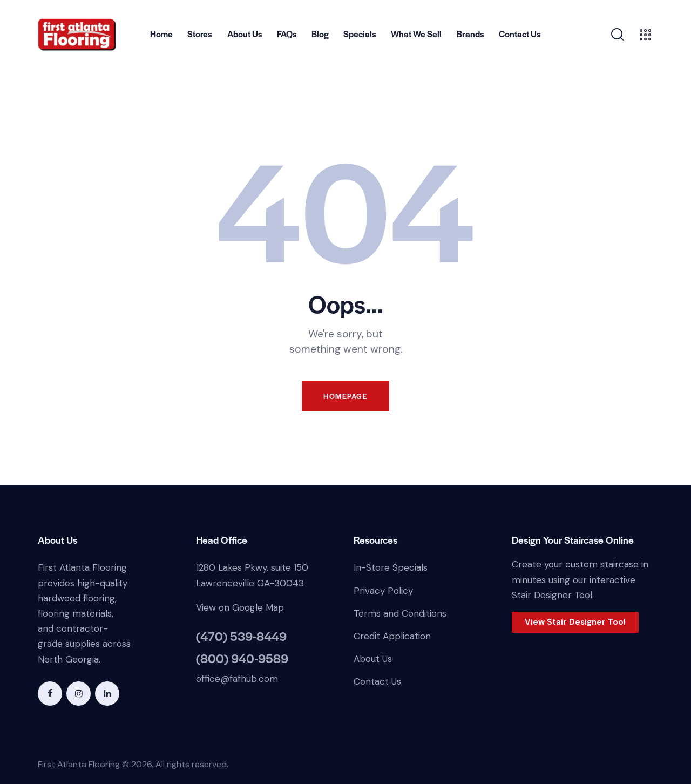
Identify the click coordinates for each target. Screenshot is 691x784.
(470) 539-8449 (241, 636)
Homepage (345, 396)
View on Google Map (240, 607)
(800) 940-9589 (242, 658)
